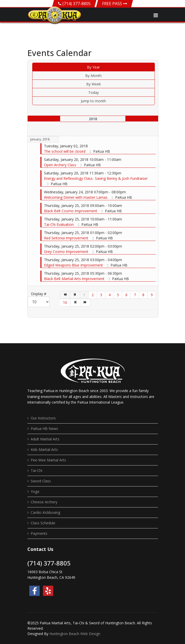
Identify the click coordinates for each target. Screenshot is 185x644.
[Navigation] (156, 15)
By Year (93, 67)
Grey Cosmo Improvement (67, 252)
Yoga (35, 491)
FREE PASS (115, 4)
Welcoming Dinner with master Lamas (76, 197)
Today (94, 92)
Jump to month (93, 101)
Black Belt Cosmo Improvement (71, 211)
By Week (94, 84)
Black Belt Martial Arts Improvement (75, 279)
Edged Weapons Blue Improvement (74, 265)
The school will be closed (65, 151)
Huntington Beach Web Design (75, 634)
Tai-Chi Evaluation (59, 224)
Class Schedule (43, 523)
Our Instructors (43, 418)
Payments (39, 533)
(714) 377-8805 (77, 4)
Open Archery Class (61, 165)
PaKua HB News (44, 429)
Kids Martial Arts (44, 449)
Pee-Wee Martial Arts (48, 460)
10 (65, 302)
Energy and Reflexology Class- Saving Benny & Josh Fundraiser (96, 178)
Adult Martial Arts (45, 439)
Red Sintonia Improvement (67, 238)
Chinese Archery (44, 502)
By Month (93, 76)
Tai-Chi (36, 470)
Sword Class (41, 481)
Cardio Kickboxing (45, 512)
